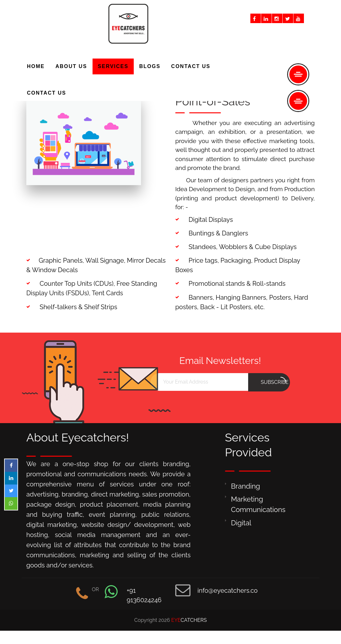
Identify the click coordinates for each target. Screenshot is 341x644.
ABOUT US (71, 66)
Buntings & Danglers (212, 233)
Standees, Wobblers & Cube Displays (236, 247)
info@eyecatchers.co (228, 591)
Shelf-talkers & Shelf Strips (72, 307)
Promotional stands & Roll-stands (230, 284)
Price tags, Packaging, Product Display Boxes (238, 265)
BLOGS (150, 66)
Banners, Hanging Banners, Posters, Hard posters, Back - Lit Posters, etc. (242, 302)
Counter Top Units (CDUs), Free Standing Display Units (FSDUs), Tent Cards (92, 288)
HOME (36, 66)
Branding (246, 486)
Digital (241, 523)
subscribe (275, 381)
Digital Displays (204, 220)
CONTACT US (47, 93)
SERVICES (113, 66)
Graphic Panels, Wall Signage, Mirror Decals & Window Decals (96, 265)
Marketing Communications (258, 504)
